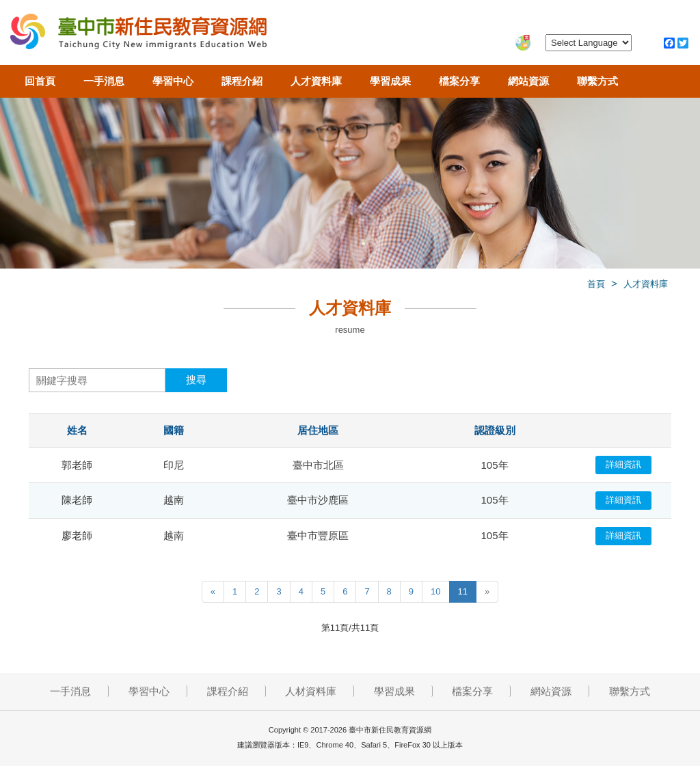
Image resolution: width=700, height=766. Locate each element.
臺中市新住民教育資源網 (138, 34)
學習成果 (390, 81)
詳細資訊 (623, 464)
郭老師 (77, 465)
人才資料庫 (316, 81)
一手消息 (104, 81)
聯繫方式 (597, 81)
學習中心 (173, 81)
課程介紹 (242, 81)
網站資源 (528, 81)
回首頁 (40, 81)
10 (435, 591)
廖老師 (77, 535)
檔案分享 (459, 81)
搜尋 (196, 380)
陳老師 (77, 500)
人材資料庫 (311, 691)
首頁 (596, 284)
